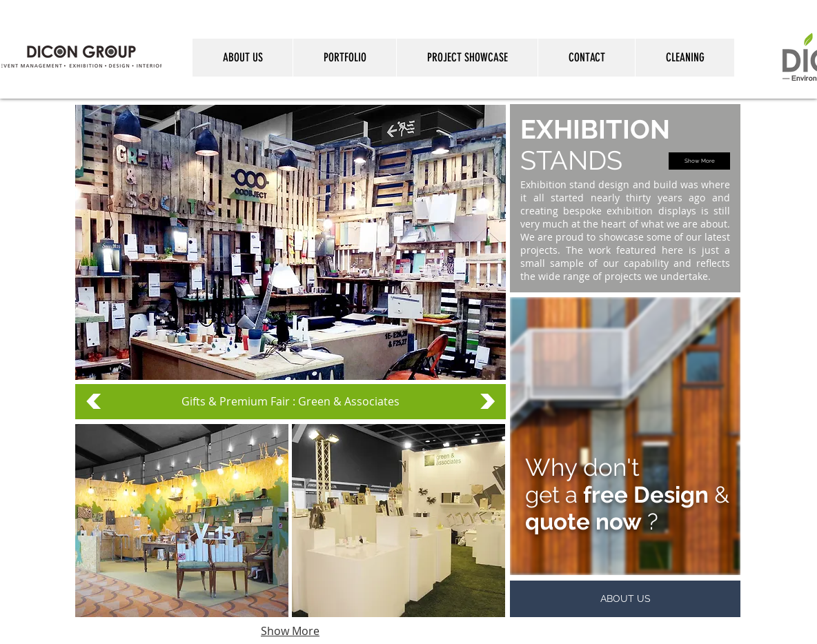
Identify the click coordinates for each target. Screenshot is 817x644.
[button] (182, 521)
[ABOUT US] (625, 599)
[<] (93, 401)
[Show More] (699, 161)
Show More (290, 631)
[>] (487, 401)
